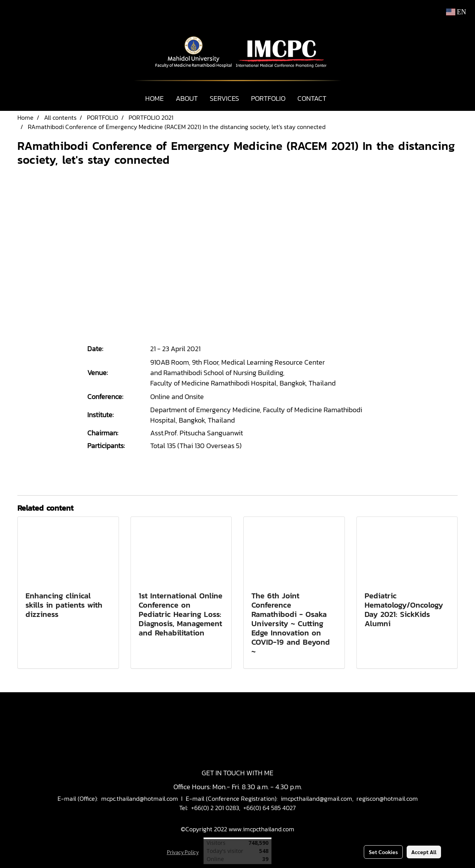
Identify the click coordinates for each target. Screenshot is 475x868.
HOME (154, 98)
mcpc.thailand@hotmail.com (140, 798)
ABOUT (187, 98)
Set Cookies (383, 852)
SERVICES (224, 98)
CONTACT (312, 98)
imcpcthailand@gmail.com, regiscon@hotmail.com (349, 798)
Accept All (424, 852)
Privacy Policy (183, 852)
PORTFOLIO (268, 98)
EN (456, 12)
